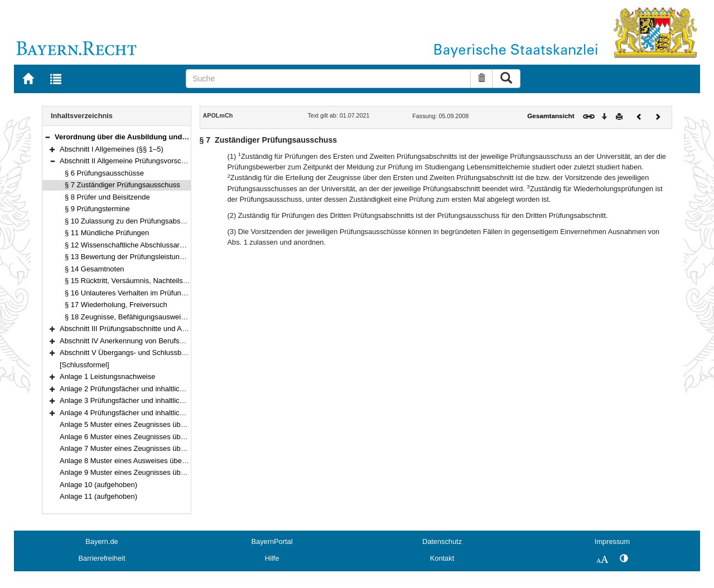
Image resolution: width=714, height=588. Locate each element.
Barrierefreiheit (102, 558)
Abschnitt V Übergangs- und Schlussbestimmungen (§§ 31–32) (161, 353)
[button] (47, 137)
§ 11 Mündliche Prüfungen (107, 233)
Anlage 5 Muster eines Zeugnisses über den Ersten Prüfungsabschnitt (172, 424)
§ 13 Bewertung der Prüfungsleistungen (128, 257)
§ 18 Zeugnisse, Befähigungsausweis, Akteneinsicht (148, 317)
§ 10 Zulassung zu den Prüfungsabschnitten (135, 221)
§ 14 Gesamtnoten (95, 269)
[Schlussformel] (85, 365)
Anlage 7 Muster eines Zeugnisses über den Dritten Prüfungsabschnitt (172, 448)
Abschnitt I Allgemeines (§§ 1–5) (112, 149)
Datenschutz (442, 541)
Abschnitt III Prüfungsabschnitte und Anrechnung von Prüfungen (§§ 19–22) (181, 329)
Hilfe (272, 558)
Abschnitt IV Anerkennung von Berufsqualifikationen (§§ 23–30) (161, 341)
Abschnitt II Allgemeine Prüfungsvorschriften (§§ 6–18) (147, 161)
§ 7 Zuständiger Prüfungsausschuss (122, 185)
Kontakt (442, 558)
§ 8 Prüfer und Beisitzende (107, 197)
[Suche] (328, 79)
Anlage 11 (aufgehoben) (98, 496)
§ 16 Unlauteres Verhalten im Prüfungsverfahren (142, 293)
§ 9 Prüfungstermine (97, 209)
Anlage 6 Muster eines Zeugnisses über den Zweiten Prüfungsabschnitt (174, 437)
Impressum (612, 541)
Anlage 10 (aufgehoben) (98, 485)
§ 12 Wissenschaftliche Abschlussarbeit (128, 245)
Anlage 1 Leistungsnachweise (107, 376)
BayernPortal (272, 541)
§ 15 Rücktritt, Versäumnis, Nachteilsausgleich (139, 281)
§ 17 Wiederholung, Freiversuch (116, 305)
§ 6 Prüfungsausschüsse (104, 173)
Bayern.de (102, 541)
